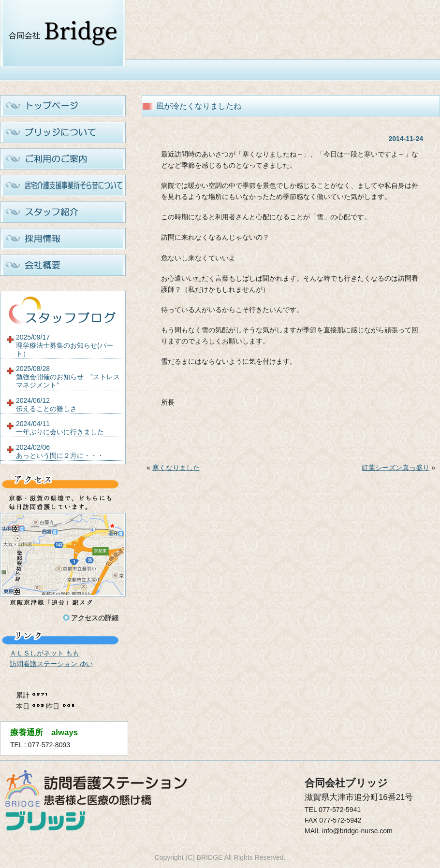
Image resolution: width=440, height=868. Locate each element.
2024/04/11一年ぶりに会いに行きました (60, 428)
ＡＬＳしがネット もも (44, 653)
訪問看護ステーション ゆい (51, 664)
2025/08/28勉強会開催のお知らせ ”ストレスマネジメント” (68, 377)
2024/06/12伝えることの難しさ (46, 405)
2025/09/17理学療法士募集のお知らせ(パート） (65, 345)
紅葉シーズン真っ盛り (396, 468)
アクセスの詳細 (95, 618)
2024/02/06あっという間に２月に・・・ (60, 451)
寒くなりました (176, 468)
